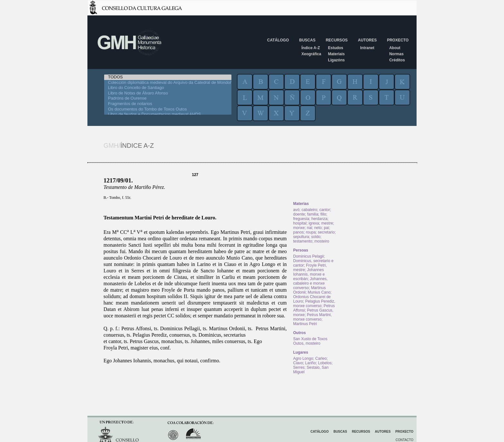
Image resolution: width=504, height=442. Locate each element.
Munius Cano (319, 292)
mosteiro (322, 241)
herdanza (319, 219)
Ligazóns (336, 60)
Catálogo (278, 40)
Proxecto (398, 40)
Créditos (397, 60)
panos (298, 232)
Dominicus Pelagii (308, 256)
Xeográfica (311, 54)
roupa (311, 232)
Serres (299, 367)
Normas (396, 54)
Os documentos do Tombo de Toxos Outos (168, 109)
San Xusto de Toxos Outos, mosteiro (310, 341)
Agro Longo (303, 358)
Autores (367, 40)
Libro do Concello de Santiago (168, 88)
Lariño (310, 363)
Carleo (321, 358)
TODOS (168, 77)
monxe (299, 228)
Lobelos (325, 363)
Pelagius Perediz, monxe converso (314, 304)
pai (326, 228)
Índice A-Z (311, 48)
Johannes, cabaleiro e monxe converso (310, 283)
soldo (316, 237)
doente (299, 214)
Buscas (307, 40)
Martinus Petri (305, 324)
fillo (323, 214)
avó (296, 210)
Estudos (335, 48)
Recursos (337, 40)
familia (313, 214)
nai (310, 228)
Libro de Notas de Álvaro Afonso (168, 93)
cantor (324, 210)
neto (318, 228)
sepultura (301, 237)
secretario (326, 232)
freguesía (301, 219)
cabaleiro (309, 210)
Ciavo (298, 363)
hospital (300, 223)
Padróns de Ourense (168, 98)
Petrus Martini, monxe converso (312, 317)
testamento (303, 241)
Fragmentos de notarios (168, 104)
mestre (327, 223)
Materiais (336, 54)
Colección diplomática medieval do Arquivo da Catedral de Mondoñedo (168, 83)
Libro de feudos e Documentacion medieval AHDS (168, 115)
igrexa (314, 223)
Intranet (367, 48)
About (395, 48)
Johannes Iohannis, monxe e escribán (309, 274)
